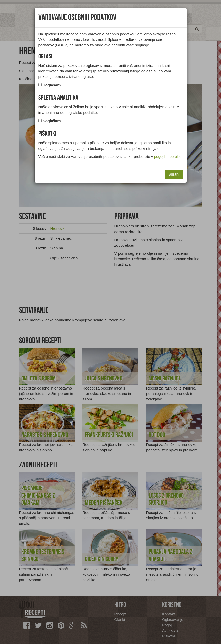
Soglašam (52, 85)
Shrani (174, 174)
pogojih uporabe (168, 157)
